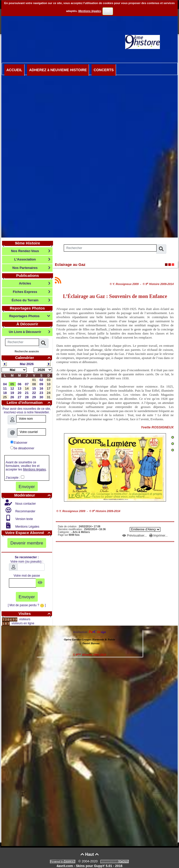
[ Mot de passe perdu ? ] (27, 605)
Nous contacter (25, 504)
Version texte (24, 519)
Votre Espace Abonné (29, 533)
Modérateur (33, 495)
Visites (35, 613)
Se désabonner (22, 448)
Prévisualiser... (135, 536)
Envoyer (27, 487)
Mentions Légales (27, 527)
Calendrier (34, 358)
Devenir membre (27, 543)
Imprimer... (159, 536)
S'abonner (19, 442)
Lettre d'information (29, 402)
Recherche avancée (27, 351)
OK (108, 11)
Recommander (25, 511)
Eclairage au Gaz (70, 264)
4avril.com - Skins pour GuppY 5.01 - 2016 (89, 866)
